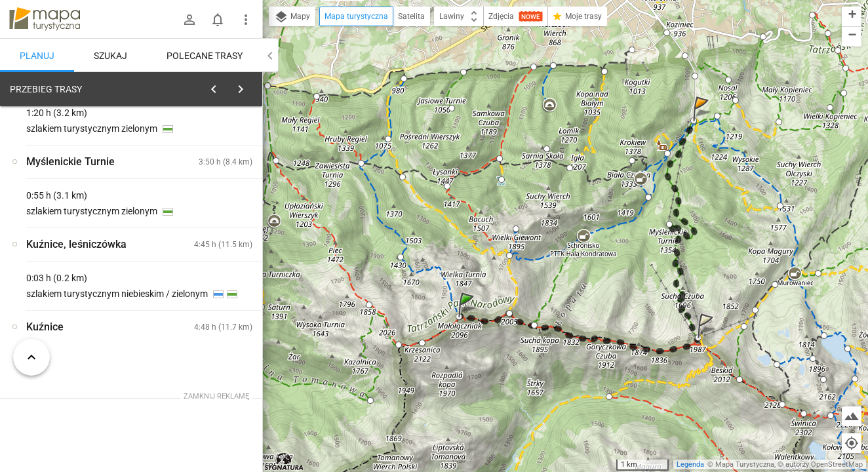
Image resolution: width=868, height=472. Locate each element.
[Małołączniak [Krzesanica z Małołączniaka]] (210, 318)
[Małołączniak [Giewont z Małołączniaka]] (210, 263)
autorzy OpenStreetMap (824, 464)
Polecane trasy (205, 56)
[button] (468, 318)
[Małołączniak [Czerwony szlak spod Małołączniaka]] (79, 290)
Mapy (292, 17)
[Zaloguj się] (189, 20)
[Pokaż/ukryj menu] (246, 20)
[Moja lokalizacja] (852, 443)
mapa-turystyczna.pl (45, 19)
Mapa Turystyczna (745, 464)
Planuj (37, 56)
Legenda (690, 464)
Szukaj (110, 56)
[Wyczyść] (248, 86)
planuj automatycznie (210, 181)
